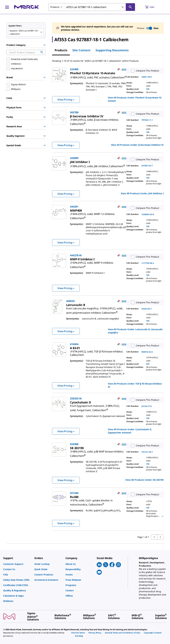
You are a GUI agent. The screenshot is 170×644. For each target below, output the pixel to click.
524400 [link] (74, 69)
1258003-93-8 (148, 214)
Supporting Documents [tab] (112, 50)
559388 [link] (74, 444)
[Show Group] (45, 98)
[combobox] (92, 7)
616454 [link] (74, 344)
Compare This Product (144, 71)
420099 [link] (74, 158)
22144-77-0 (147, 406)
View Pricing (66, 100)
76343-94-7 (147, 309)
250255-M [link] (76, 398)
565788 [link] (74, 112)
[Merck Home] (26, 7)
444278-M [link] (76, 255)
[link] (98, 76)
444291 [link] (74, 207)
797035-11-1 (147, 120)
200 (148, 364)
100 (148, 89)
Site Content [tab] (81, 50)
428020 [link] (70, 301)
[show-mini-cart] (153, 7)
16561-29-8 (147, 77)
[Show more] (163, 516)
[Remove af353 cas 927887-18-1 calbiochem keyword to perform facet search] (42, 32)
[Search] (130, 7)
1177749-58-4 (148, 263)
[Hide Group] (45, 45)
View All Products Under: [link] (135, 99)
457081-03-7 (147, 166)
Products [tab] (61, 50)
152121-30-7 (147, 452)
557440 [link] (74, 493)
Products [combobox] (55, 7)
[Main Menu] (7, 7)
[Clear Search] (123, 7)
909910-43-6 (147, 352)
